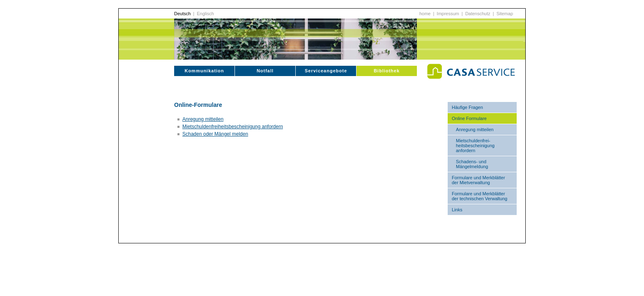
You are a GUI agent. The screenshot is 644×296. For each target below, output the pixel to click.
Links (457, 210)
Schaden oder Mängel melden (215, 134)
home (425, 14)
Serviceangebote (326, 71)
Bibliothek (387, 71)
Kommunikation (204, 71)
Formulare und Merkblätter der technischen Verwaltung (480, 196)
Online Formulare (469, 118)
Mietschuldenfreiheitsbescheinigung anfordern (233, 127)
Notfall (265, 71)
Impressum (448, 14)
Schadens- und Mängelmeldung (472, 164)
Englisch (205, 14)
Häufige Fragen (467, 107)
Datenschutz (478, 14)
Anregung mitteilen (475, 129)
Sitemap (505, 14)
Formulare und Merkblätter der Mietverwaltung (478, 180)
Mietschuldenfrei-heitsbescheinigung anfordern (475, 146)
